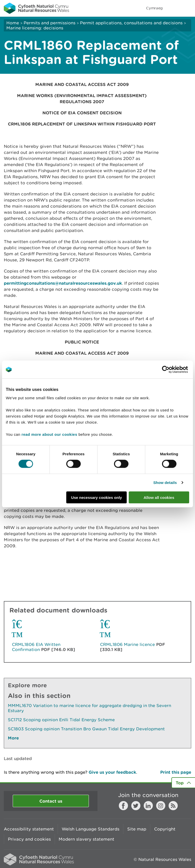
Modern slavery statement (86, 839)
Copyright (165, 829)
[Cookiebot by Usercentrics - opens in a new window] (174, 370)
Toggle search (174, 8)
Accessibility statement (29, 829)
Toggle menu (188, 8)
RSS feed (173, 806)
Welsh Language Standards (91, 829)
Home (13, 23)
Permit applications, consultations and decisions (131, 23)
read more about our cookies (49, 434)
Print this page (176, 772)
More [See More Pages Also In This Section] (13, 738)
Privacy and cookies (29, 839)
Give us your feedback (112, 772)
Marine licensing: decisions (35, 28)
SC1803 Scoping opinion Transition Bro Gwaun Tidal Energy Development (86, 729)
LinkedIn (148, 806)
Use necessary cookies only (96, 497)
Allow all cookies (159, 497)
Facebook (123, 806)
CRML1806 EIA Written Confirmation (36, 647)
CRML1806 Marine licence (127, 644)
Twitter (136, 806)
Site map (137, 829)
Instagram (161, 806)
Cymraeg (154, 8)
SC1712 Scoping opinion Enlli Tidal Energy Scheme (61, 720)
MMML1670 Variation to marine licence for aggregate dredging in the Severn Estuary (90, 708)
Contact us (51, 801)
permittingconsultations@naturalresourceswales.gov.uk (63, 283)
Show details (165, 483)
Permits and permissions (50, 23)
